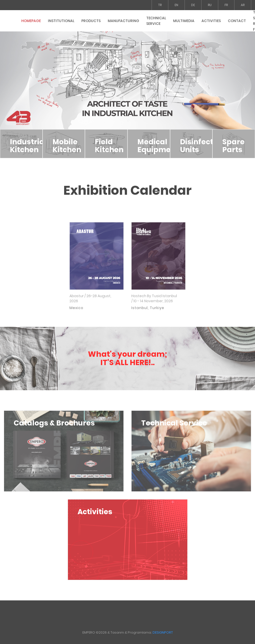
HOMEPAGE (31, 21)
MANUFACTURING (123, 21)
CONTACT (237, 21)
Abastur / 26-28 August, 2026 (90, 299)
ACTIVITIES (211, 21)
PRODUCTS (91, 21)
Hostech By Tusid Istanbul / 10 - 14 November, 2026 (154, 299)
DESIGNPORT (163, 632)
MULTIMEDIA (184, 21)
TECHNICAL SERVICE (156, 21)
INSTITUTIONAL (61, 21)
